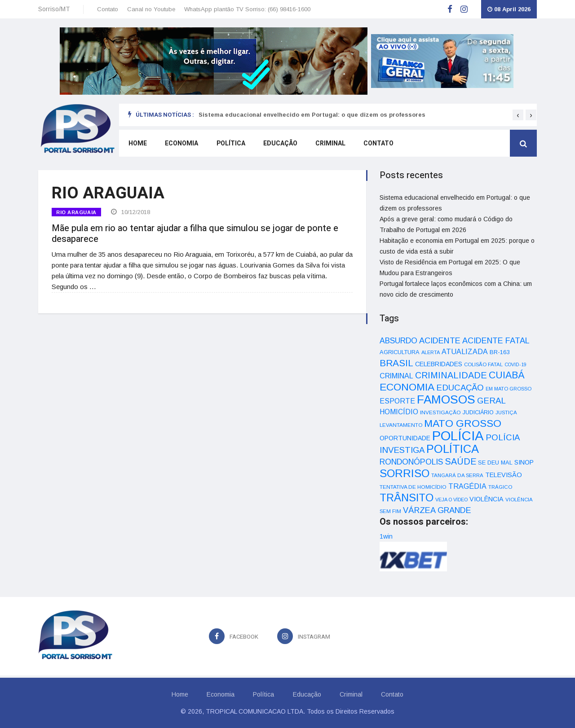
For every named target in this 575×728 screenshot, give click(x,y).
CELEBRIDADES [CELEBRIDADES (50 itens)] (439, 364)
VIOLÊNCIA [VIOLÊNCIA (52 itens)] (487, 499)
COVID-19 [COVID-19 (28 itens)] (515, 364)
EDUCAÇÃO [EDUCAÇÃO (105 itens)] (460, 388)
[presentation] (518, 115)
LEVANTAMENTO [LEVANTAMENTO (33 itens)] (401, 425)
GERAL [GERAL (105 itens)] (491, 401)
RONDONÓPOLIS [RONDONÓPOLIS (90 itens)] (411, 462)
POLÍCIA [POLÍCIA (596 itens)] (458, 436)
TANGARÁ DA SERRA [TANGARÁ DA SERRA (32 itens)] (457, 475)
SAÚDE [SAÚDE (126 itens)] (460, 461)
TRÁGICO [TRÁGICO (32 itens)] (500, 487)
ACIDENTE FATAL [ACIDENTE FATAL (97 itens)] (496, 341)
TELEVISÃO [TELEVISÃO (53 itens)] (504, 475)
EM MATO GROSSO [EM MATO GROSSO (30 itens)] (509, 389)
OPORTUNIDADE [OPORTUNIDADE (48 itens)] (405, 438)
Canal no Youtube (151, 9)
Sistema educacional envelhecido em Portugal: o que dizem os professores (312, 115)
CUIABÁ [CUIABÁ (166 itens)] (507, 375)
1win (386, 536)
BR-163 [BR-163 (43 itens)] (500, 352)
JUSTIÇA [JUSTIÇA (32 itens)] (506, 412)
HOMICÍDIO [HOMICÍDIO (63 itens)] (399, 412)
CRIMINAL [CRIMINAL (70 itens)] (396, 376)
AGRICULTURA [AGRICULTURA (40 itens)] (400, 352)
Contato (108, 9)
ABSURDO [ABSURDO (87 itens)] (398, 341)
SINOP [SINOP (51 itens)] (524, 462)
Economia (181, 144)
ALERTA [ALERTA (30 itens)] (431, 352)
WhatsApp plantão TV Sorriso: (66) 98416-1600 (247, 9)
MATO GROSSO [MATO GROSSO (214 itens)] (463, 423)
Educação (279, 144)
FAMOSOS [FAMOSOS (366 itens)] (446, 399)
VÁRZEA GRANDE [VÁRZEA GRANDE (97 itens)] (437, 510)
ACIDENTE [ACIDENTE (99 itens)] (440, 340)
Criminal (330, 144)
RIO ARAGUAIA (76, 212)
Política (230, 144)
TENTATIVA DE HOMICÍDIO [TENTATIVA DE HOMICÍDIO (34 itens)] (413, 487)
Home (137, 144)
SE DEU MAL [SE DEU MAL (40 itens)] (495, 463)
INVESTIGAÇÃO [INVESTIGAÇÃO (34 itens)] (440, 412)
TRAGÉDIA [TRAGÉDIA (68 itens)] (467, 486)
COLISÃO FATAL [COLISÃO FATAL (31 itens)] (483, 364)
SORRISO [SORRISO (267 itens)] (405, 473)
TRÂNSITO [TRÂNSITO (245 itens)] (407, 498)
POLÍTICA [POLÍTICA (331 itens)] (453, 449)
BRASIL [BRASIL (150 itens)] (396, 363)
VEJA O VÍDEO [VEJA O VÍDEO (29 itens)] (451, 500)
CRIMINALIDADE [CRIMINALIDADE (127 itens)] (451, 375)
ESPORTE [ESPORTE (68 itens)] (397, 401)
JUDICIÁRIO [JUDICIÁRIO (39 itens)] (478, 412)
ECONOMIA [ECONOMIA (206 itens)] (407, 387)
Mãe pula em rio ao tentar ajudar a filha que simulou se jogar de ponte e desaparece (195, 233)
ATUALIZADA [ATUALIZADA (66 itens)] (465, 352)
